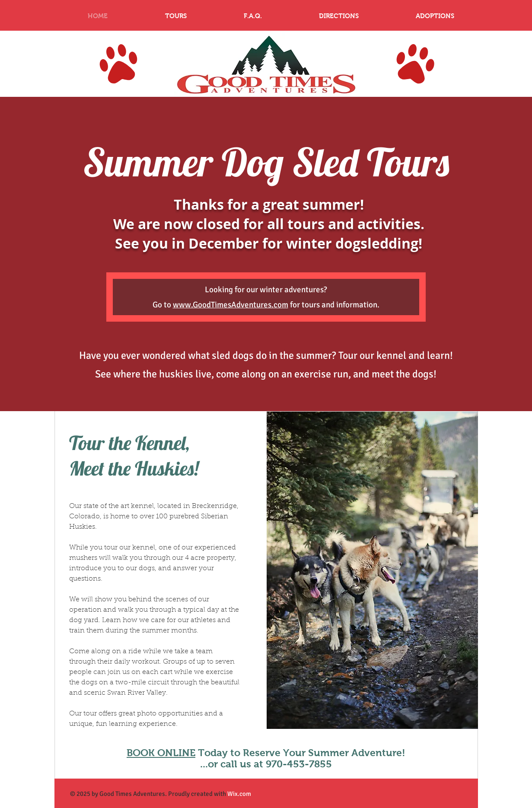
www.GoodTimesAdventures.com (231, 305)
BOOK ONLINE (161, 753)
